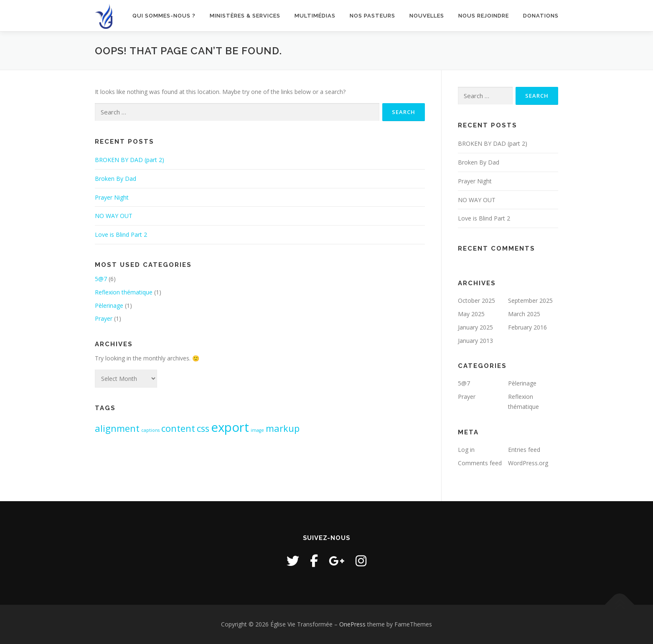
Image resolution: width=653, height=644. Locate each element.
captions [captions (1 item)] (150, 430)
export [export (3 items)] (230, 427)
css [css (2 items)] (203, 428)
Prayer (104, 318)
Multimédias (315, 16)
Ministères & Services (245, 16)
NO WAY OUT (114, 216)
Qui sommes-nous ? (164, 16)
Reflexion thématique (124, 292)
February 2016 (527, 327)
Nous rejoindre (484, 16)
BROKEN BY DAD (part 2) (130, 160)
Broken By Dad (116, 179)
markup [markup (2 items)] (283, 428)
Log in (466, 450)
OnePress (352, 624)
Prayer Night (112, 197)
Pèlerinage (109, 306)
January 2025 (475, 327)
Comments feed (480, 463)
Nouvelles (427, 16)
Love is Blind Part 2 (121, 235)
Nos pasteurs (372, 16)
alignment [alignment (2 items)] (117, 428)
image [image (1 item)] (257, 430)
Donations (541, 16)
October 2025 (476, 300)
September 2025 (530, 300)
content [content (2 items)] (178, 428)
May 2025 (471, 314)
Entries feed (524, 450)
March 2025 (524, 314)
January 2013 (475, 341)
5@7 (101, 279)
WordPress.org (528, 463)
